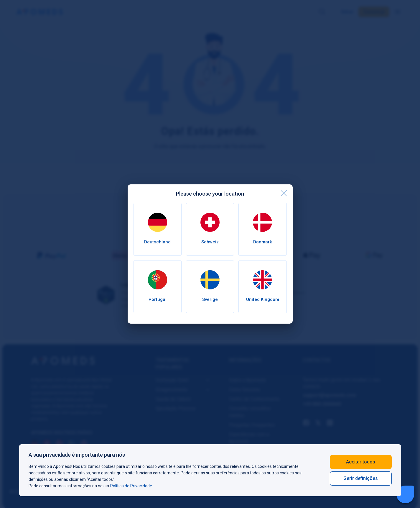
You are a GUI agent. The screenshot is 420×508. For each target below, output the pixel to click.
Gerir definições (361, 478)
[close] (284, 193)
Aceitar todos (361, 462)
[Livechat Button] (405, 494)
